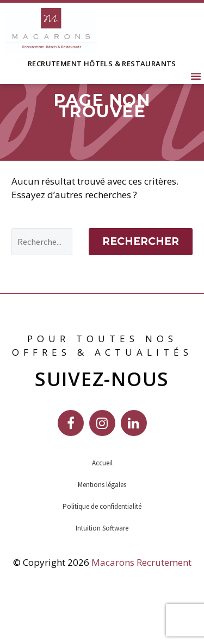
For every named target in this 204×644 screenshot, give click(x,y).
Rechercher (141, 274)
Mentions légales (102, 517)
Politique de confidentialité (102, 539)
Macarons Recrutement (141, 595)
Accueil (102, 495)
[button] (196, 76)
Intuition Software (102, 561)
